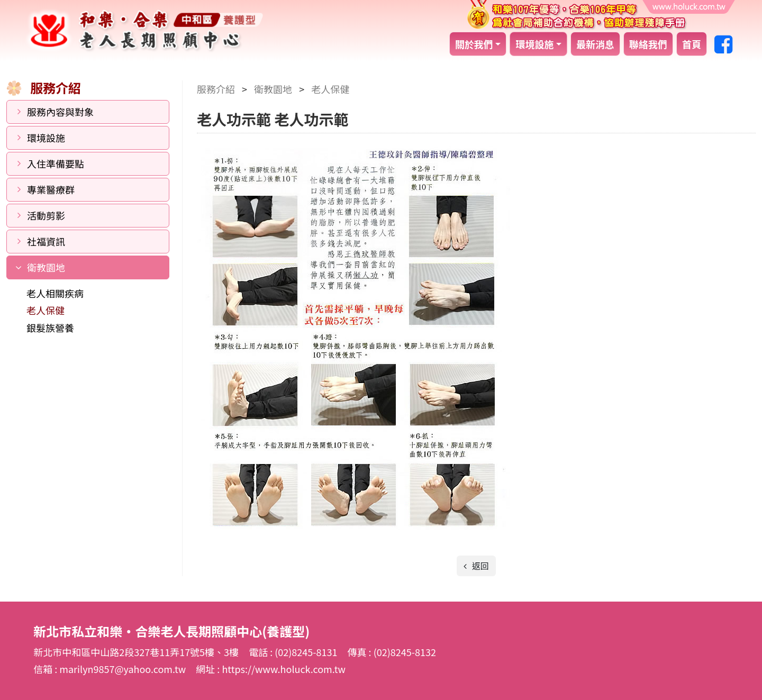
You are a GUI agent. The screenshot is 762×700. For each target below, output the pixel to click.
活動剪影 (46, 215)
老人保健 (46, 310)
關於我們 (474, 44)
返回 (479, 566)
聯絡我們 (648, 44)
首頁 (692, 44)
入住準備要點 (56, 163)
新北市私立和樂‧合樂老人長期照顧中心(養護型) (144, 30)
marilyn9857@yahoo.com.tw (124, 669)
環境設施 (534, 44)
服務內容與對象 (60, 112)
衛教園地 (46, 267)
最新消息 (595, 44)
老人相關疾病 (55, 293)
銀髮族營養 (50, 328)
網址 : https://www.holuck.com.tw (271, 669)
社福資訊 (46, 241)
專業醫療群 (51, 189)
